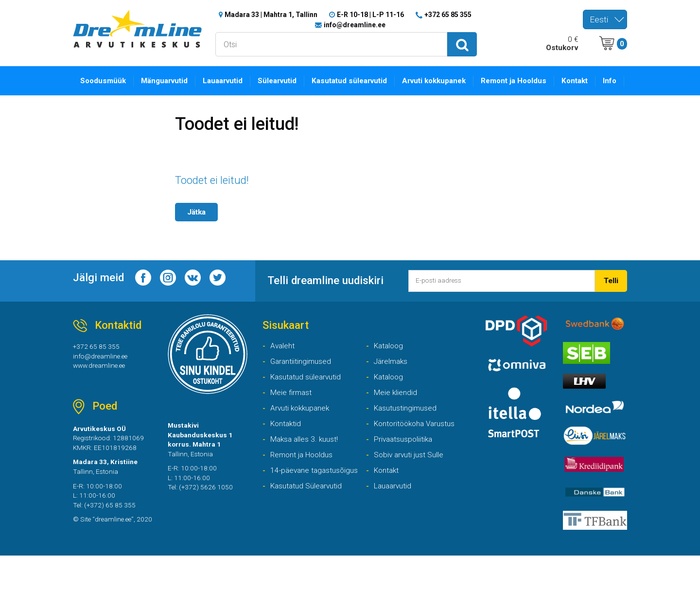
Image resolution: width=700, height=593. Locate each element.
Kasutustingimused (410, 426)
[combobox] (605, 19)
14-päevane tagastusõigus (312, 507)
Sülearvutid (300, 84)
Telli (610, 293)
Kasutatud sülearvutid (370, 90)
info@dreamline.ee (355, 26)
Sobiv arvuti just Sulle (414, 478)
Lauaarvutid (239, 84)
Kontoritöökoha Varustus (420, 443)
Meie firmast (294, 409)
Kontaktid (288, 443)
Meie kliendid (399, 409)
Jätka (199, 217)
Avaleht (284, 356)
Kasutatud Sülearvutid (415, 513)
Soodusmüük (106, 84)
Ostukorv (560, 50)
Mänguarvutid (174, 84)
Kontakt (573, 84)
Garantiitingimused (306, 374)
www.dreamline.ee (105, 378)
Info (611, 84)
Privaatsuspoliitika (408, 461)
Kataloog (391, 356)
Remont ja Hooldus (514, 90)
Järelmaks (393, 374)
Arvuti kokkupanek (444, 90)
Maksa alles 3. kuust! (308, 461)
